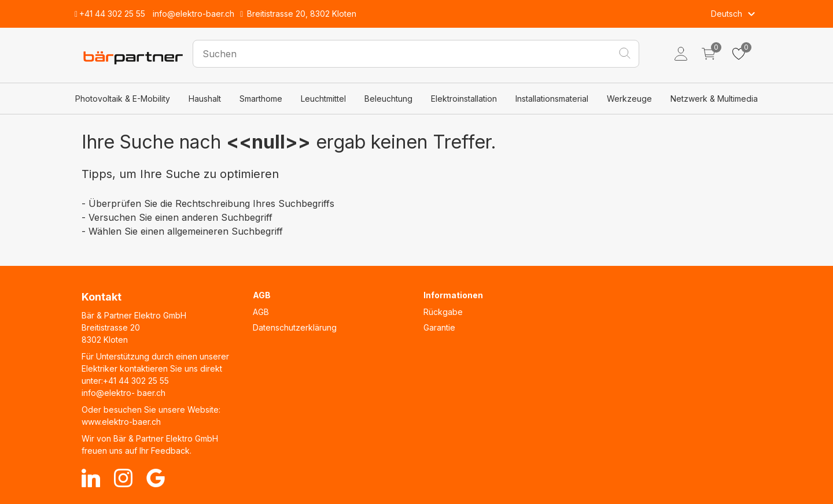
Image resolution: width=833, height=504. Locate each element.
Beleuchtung (388, 99)
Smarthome (261, 99)
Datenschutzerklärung (295, 327)
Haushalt (205, 99)
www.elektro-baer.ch (121, 422)
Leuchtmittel (323, 99)
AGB (261, 312)
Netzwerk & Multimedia (714, 99)
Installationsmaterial (552, 99)
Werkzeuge (629, 99)
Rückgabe (443, 312)
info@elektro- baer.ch (124, 393)
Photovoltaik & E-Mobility (123, 99)
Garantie (439, 327)
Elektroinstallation (464, 99)
